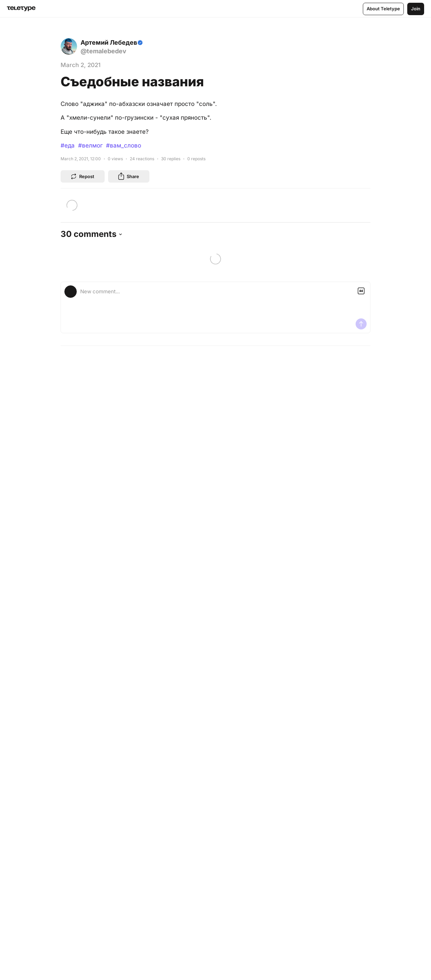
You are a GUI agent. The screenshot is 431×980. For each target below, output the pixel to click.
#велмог (90, 145)
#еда (68, 145)
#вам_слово (124, 145)
